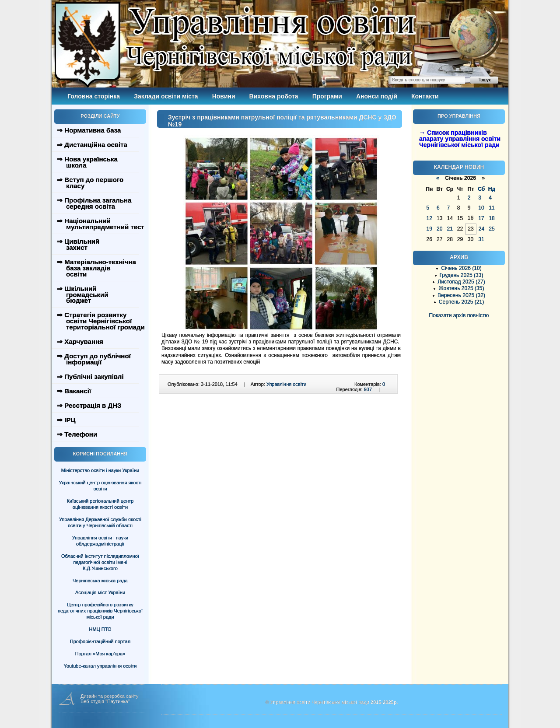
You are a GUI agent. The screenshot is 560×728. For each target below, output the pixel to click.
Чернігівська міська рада (100, 581)
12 (429, 218)
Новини (224, 96)
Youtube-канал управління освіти (100, 666)
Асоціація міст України (100, 592)
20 (439, 229)
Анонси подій (377, 96)
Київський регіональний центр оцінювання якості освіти (100, 504)
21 (450, 229)
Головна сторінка (94, 96)
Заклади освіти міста (166, 96)
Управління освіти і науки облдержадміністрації (100, 541)
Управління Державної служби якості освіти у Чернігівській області (100, 522)
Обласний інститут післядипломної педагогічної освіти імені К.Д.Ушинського (100, 562)
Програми (327, 96)
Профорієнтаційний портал (100, 641)
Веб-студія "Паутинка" (105, 701)
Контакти (425, 96)
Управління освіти (286, 384)
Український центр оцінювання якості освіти (100, 486)
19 (429, 229)
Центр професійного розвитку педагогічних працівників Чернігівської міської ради (100, 611)
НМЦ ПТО (100, 629)
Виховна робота (274, 96)
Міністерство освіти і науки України (100, 470)
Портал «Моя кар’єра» (100, 654)
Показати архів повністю (459, 315)
